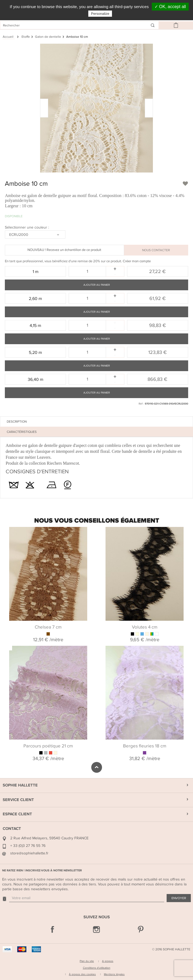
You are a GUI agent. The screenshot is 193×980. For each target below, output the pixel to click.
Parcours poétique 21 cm (48, 746)
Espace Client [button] (17, 814)
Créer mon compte (137, 261)
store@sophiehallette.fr (29, 853)
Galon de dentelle (48, 37)
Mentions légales (114, 974)
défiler (97, 767)
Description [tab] (17, 422)
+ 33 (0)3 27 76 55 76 (28, 846)
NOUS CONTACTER (156, 250)
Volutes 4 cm (145, 627)
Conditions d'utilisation (97, 968)
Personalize (100, 14)
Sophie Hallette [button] (20, 785)
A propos (108, 961)
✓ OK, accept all (170, 7)
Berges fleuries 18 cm (145, 746)
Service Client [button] (18, 800)
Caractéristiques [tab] (22, 432)
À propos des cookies (82, 974)
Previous (8, 641)
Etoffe (26, 37)
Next (189, 641)
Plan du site (87, 961)
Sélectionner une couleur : (27, 227)
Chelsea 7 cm (48, 627)
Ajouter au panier (97, 285)
